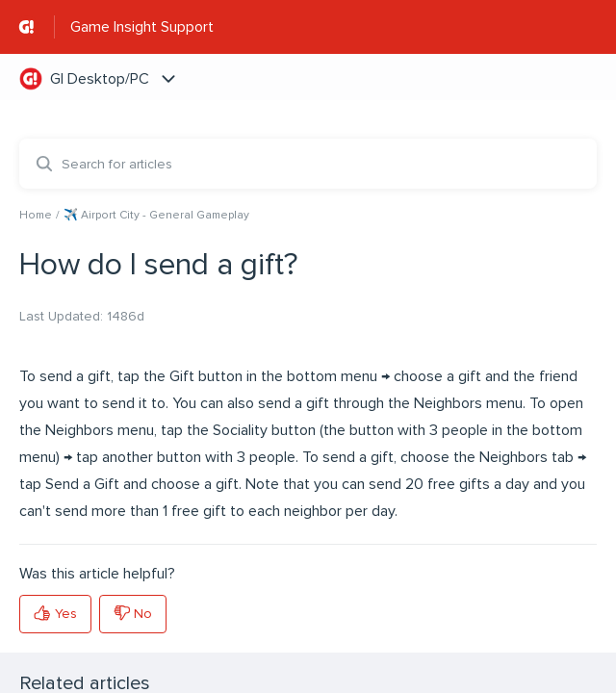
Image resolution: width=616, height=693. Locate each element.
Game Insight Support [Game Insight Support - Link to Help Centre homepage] (142, 27)
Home (36, 215)
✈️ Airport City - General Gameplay (156, 215)
